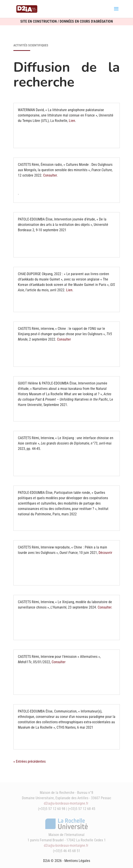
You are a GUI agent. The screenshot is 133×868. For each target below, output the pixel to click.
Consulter (64, 339)
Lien (72, 121)
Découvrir (105, 553)
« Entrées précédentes (30, 761)
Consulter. (50, 175)
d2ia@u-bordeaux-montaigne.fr (66, 803)
